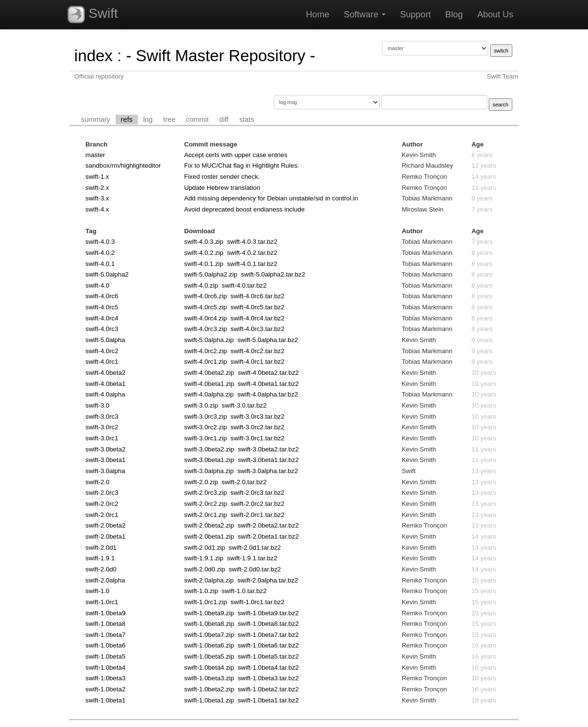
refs (127, 119)
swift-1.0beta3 (105, 678)
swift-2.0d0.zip (205, 569)
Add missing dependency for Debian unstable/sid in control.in (271, 198)
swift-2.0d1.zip (205, 548)
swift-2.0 (97, 482)
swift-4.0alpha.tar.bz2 (267, 394)
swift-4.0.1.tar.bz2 (252, 264)
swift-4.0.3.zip (204, 242)
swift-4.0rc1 (102, 362)
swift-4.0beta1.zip (209, 384)
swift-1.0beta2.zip (209, 689)
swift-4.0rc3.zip (206, 329)
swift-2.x (97, 188)
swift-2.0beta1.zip (209, 536)
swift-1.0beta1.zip (209, 700)
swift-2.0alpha (105, 580)
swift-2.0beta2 (105, 525)
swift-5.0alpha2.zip (211, 274)
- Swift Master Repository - (220, 56)
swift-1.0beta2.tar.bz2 (268, 689)
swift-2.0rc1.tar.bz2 (257, 515)
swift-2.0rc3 (102, 493)
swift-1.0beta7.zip (209, 635)
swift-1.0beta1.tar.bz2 (268, 700)
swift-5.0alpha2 (107, 274)
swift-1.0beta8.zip (209, 624)
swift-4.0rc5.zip (206, 307)
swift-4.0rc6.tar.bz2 (257, 296)
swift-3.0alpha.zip (209, 471)
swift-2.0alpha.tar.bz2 (267, 580)
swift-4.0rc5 (102, 307)
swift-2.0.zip (201, 482)
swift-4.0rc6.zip (206, 296)
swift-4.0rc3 (102, 329)
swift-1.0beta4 (105, 668)
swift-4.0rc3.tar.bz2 (257, 329)
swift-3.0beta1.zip (209, 460)
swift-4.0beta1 (105, 384)
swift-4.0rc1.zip (206, 362)
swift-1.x (97, 177)
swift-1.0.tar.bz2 (244, 591)
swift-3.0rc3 (102, 416)
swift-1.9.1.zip (204, 558)
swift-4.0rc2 (102, 351)
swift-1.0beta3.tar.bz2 (268, 678)
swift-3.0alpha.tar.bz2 (267, 471)
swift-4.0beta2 (105, 373)
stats (247, 119)
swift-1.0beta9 (105, 613)
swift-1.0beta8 (105, 624)
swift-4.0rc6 (102, 296)
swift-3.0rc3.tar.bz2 (257, 416)
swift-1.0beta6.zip (209, 645)
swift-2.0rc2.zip (206, 504)
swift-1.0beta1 (105, 700)
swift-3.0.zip (201, 405)
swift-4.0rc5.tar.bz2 (257, 307)
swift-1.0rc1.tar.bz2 (257, 602)
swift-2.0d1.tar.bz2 (255, 548)
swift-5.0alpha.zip (209, 340)
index (94, 56)
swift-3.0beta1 (105, 460)
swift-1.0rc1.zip (206, 602)
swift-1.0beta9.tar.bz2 (268, 613)
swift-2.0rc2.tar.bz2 (257, 504)
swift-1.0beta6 (105, 645)
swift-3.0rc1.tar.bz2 (257, 438)
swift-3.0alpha (105, 471)
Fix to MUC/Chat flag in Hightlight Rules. (242, 165)
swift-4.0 (97, 285)
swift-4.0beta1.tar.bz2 (268, 384)
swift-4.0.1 (100, 264)
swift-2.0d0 (101, 569)
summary (95, 119)
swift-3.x (97, 198)
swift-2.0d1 (101, 548)
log (148, 119)
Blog (454, 14)
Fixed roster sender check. (222, 177)
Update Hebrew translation (222, 188)
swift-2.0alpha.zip (209, 580)
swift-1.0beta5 (105, 656)
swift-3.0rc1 (102, 438)
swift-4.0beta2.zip (209, 373)
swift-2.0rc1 (102, 515)
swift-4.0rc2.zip (206, 351)
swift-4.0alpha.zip (209, 394)
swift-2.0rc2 (102, 504)
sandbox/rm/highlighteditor (123, 165)
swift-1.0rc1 (102, 602)
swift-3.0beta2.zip (209, 449)
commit (197, 119)
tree (169, 119)
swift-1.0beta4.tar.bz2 (268, 668)
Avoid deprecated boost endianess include (244, 209)
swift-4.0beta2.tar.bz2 (268, 373)
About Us (495, 14)
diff (224, 119)
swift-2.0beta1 (105, 536)
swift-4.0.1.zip (204, 264)
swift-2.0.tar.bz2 (244, 482)
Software (365, 14)
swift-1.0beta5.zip (209, 656)
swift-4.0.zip (201, 285)
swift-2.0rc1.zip (206, 515)
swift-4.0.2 (100, 253)
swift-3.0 (97, 405)
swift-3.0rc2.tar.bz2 (257, 427)
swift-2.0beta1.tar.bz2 (268, 536)
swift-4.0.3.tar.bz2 (252, 242)
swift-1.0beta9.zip (209, 613)
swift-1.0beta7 (105, 635)
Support (415, 14)
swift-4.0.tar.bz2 (244, 285)
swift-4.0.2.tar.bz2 (252, 253)
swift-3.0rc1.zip (206, 438)
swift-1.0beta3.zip (209, 678)
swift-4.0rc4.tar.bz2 (257, 318)
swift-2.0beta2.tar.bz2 (268, 525)
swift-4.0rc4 (102, 318)
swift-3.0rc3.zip (206, 416)
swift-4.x (97, 209)
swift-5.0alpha (105, 340)
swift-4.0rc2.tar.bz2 (257, 351)
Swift (93, 14)
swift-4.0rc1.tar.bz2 (257, 362)
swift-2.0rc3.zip (206, 493)
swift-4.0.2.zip (204, 253)
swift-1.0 (97, 591)
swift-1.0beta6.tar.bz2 (268, 645)
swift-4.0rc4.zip (206, 318)
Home (318, 14)
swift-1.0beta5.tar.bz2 (268, 656)
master (95, 155)
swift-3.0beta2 (105, 449)
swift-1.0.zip (201, 591)
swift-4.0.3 (100, 242)
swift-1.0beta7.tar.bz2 (268, 635)
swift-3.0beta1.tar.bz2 (268, 460)
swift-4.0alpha (105, 394)
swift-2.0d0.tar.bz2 (255, 569)
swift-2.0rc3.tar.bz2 (257, 493)
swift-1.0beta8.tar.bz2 (268, 624)
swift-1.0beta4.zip (209, 668)
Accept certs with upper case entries (236, 155)
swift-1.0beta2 (105, 689)
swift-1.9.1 (100, 558)
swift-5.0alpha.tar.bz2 (267, 340)
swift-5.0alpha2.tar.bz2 (273, 274)
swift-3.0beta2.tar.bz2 (268, 449)
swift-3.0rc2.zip (206, 427)
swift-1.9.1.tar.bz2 (252, 558)
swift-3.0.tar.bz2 (244, 405)
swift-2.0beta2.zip (209, 525)
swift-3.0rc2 (102, 427)
